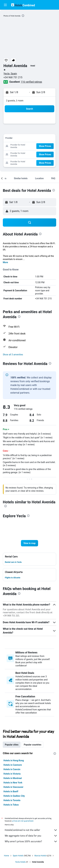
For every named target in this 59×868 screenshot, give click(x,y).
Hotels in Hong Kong (14, 760)
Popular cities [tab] (12, 745)
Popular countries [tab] (32, 745)
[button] (5, 5)
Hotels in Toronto (12, 800)
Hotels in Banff (11, 791)
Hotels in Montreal (13, 778)
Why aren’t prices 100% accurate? (31, 841)
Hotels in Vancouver (13, 787)
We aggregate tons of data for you (31, 836)
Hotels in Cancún (12, 769)
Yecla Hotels (20, 862)
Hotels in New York (13, 783)
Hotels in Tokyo (11, 805)
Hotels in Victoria (12, 774)
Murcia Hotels (40, 856)
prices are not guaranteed (23, 821)
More (5, 262)
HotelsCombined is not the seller (31, 830)
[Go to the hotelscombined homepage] (23, 5)
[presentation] (23, 16)
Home (6, 856)
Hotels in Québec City (14, 796)
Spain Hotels (18, 856)
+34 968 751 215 (13, 77)
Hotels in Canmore (13, 765)
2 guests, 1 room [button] (15, 100)
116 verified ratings (31, 82)
